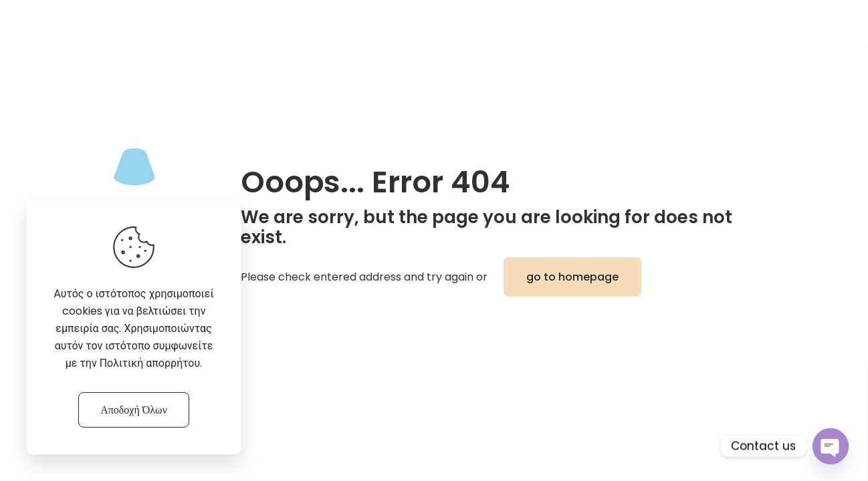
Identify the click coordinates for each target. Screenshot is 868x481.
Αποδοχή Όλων (134, 410)
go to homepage (572, 277)
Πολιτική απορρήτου (150, 363)
